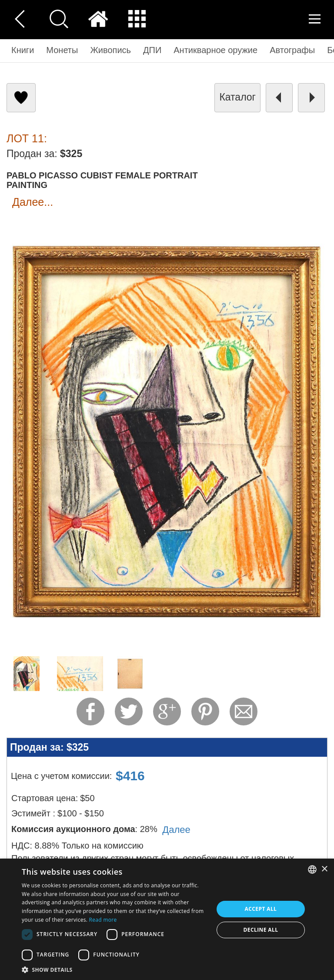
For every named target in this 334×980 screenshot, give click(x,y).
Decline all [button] (261, 930)
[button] (115, 969)
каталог (237, 97)
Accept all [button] (261, 909)
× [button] (324, 869)
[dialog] (167, 919)
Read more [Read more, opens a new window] (103, 920)
